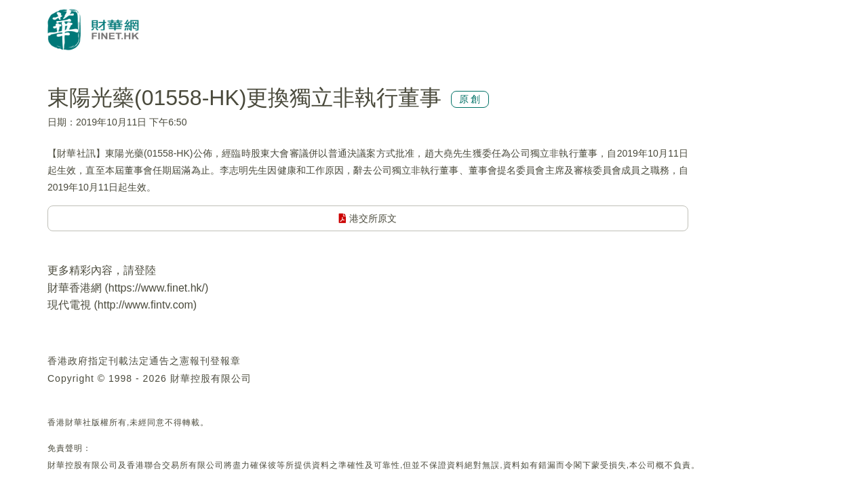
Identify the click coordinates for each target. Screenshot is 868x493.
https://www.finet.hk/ (157, 288)
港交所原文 (368, 218)
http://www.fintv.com (145, 305)
